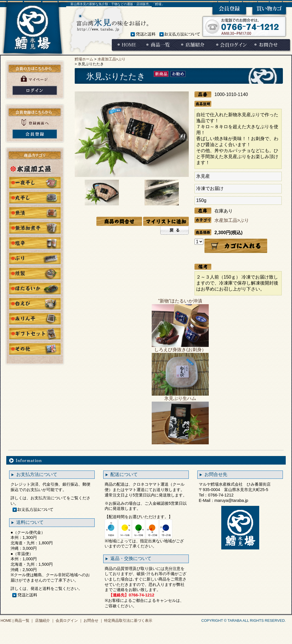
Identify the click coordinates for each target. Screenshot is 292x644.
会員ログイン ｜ (69, 621)
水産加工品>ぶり (111, 59)
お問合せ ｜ (93, 621)
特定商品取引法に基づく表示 (128, 621)
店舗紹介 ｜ (44, 621)
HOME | (7, 621)
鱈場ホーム (84, 59)
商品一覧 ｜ (24, 621)
